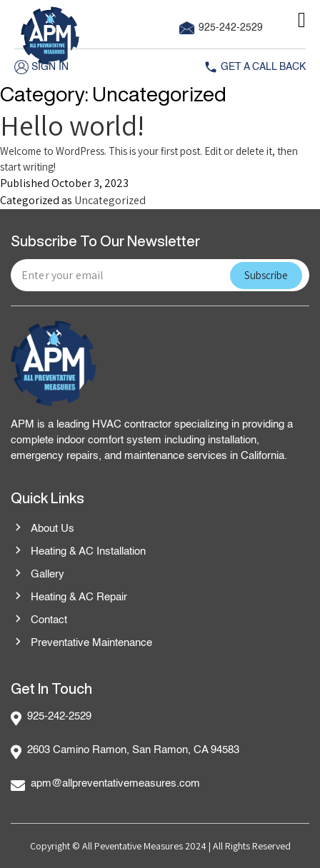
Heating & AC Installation (78, 552)
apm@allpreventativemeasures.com (115, 783)
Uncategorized (110, 200)
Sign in (41, 67)
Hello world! (72, 125)
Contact (39, 620)
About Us (42, 529)
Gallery (37, 575)
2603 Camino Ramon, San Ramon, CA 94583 (133, 750)
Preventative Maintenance (81, 643)
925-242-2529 (221, 28)
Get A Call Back (255, 67)
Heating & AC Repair (69, 597)
